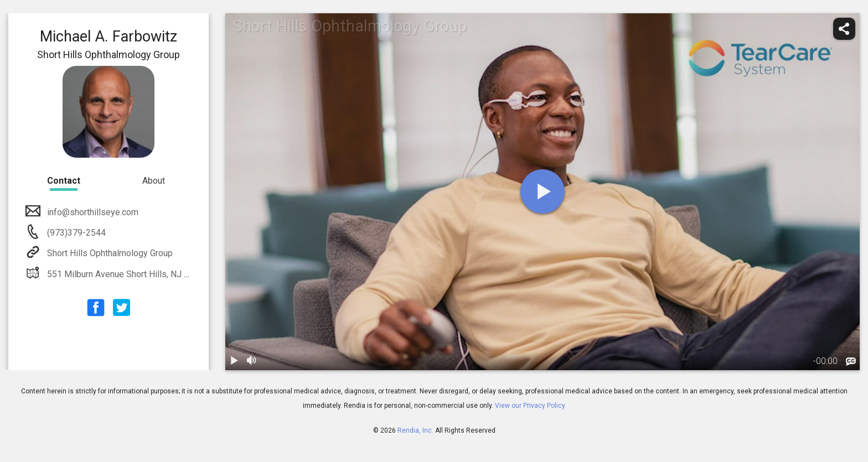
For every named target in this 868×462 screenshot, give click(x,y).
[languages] (851, 362)
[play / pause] (234, 361)
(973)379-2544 (75, 233)
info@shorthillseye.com (92, 212)
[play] (542, 191)
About (154, 181)
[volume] (252, 361)
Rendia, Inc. (415, 430)
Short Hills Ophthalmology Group (109, 253)
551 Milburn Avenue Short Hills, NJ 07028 (127, 274)
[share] (844, 29)
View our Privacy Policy (530, 406)
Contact (64, 181)
